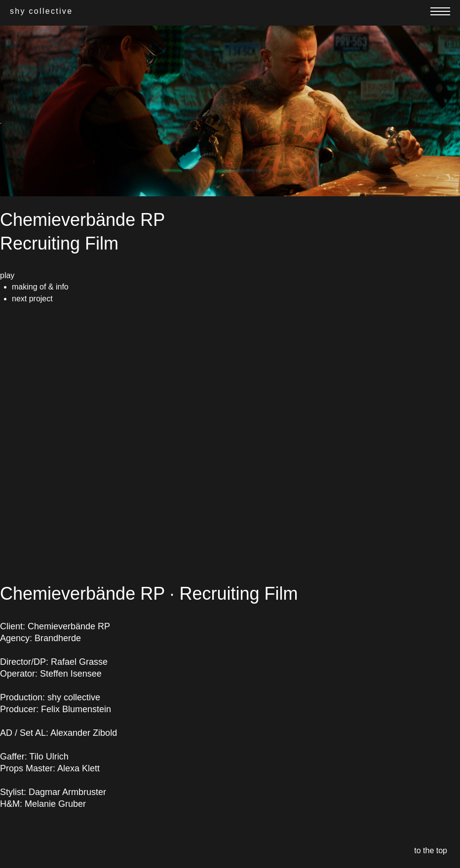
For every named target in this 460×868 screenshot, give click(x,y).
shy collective (41, 11)
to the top (431, 850)
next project (32, 299)
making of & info (40, 287)
